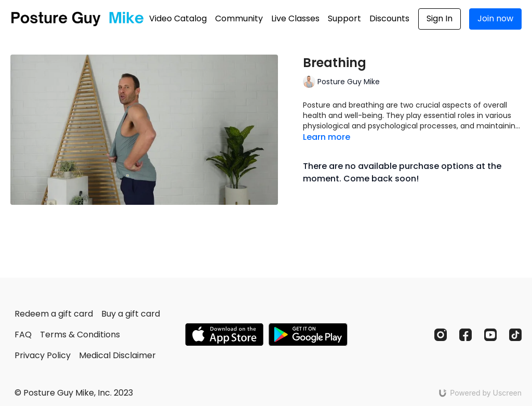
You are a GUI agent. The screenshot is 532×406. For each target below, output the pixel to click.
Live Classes (295, 18)
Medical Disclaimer (117, 355)
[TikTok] (515, 335)
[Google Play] (308, 335)
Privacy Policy (43, 355)
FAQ (23, 335)
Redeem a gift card (54, 314)
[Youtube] (490, 335)
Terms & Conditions (80, 335)
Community (239, 18)
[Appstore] (224, 335)
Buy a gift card (131, 314)
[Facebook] (465, 335)
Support (344, 18)
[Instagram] (441, 335)
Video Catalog (178, 18)
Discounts (389, 18)
